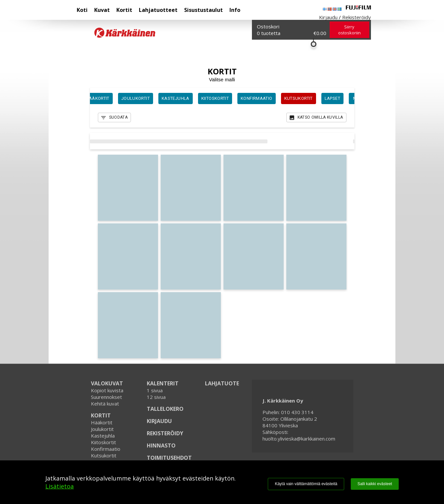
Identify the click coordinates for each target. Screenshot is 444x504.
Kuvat (102, 10)
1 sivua (155, 390)
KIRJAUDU (159, 421)
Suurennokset (106, 397)
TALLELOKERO (165, 409)
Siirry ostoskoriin (349, 30)
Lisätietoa (60, 486)
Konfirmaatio (106, 449)
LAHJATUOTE (222, 383)
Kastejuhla (103, 436)
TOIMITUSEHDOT (169, 458)
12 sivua (156, 397)
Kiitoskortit (103, 442)
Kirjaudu (328, 17)
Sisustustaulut (203, 10)
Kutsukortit (104, 455)
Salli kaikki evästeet (375, 484)
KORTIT (101, 415)
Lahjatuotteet (158, 10)
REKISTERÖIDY (165, 433)
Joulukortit (102, 429)
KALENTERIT (163, 383)
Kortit (124, 10)
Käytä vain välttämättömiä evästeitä (306, 484)
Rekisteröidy (357, 17)
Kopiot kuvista (107, 390)
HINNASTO (161, 446)
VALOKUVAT (107, 383)
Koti (82, 10)
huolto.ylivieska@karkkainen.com (299, 439)
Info (235, 10)
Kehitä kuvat (105, 404)
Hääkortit (102, 422)
